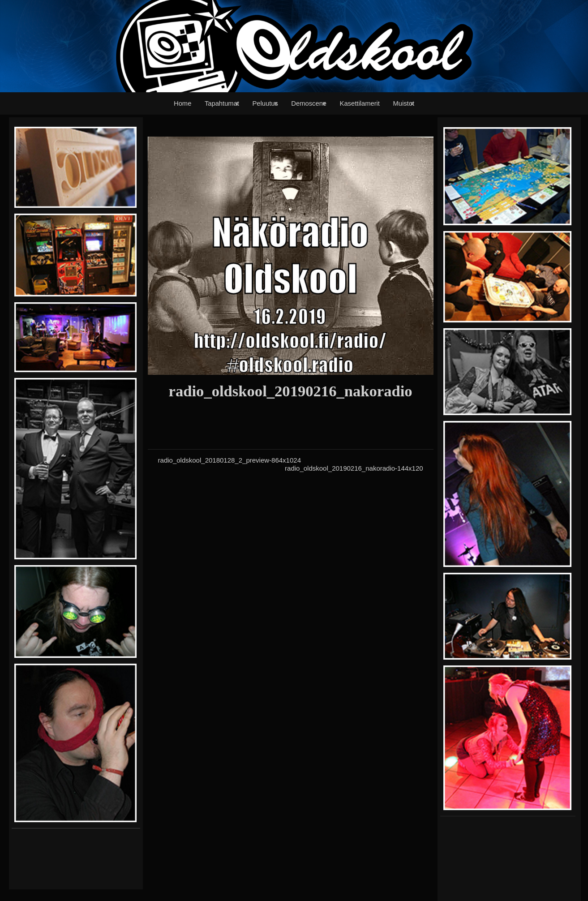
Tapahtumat (222, 103)
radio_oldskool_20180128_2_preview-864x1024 (230, 460)
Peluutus (265, 103)
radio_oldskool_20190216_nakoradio (291, 391)
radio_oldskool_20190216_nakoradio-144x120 (354, 468)
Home (182, 103)
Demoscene (309, 103)
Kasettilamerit (360, 103)
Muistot (403, 103)
